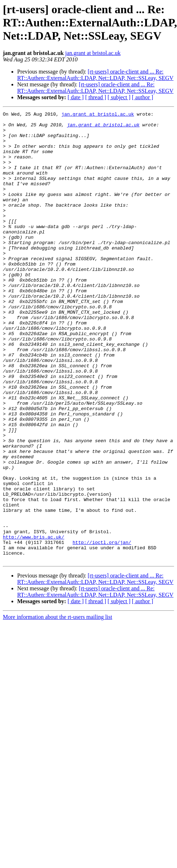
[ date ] (76, 97)
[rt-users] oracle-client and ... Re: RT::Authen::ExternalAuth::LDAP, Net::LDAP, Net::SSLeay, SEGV (95, 75)
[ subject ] (119, 97)
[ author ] (143, 97)
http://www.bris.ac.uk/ (34, 622)
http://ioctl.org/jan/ (102, 629)
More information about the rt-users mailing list (58, 707)
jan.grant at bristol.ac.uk (93, 53)
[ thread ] (96, 97)
